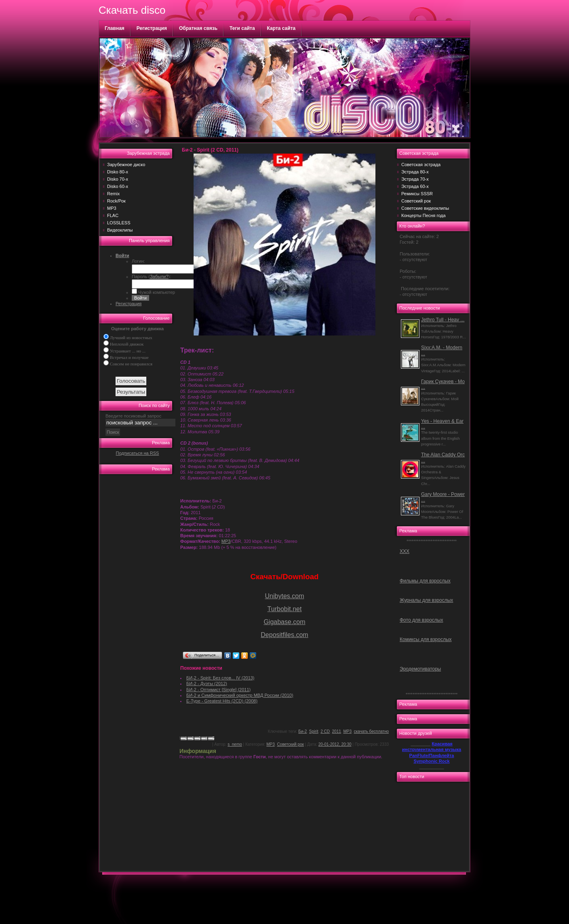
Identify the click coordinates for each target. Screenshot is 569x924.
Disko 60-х (118, 186)
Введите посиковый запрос (133, 416)
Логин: (138, 261)
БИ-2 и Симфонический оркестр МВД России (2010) (240, 695)
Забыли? (159, 276)
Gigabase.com (284, 622)
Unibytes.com (285, 596)
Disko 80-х (118, 172)
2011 (337, 731)
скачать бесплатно (372, 731)
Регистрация (152, 28)
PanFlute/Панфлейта (432, 755)
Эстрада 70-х (415, 179)
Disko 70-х (118, 179)
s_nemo (235, 744)
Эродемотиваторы (420, 669)
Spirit (314, 731)
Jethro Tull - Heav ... (443, 320)
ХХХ (405, 551)
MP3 (112, 208)
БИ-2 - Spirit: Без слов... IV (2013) (220, 678)
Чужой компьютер (156, 292)
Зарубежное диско (126, 165)
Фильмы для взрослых (425, 581)
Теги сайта (242, 28)
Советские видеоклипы (425, 208)
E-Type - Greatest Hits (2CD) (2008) (222, 701)
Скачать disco (132, 10)
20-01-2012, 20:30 (335, 744)
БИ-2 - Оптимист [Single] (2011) (218, 690)
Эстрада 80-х (415, 172)
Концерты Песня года (424, 215)
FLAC (113, 215)
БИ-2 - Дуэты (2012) (207, 684)
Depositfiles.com (284, 635)
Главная (115, 28)
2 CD (325, 731)
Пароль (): (151, 276)
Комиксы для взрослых (426, 639)
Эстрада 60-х (415, 186)
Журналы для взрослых (426, 600)
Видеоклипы (120, 230)
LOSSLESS (119, 223)
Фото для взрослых (421, 620)
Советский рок (290, 744)
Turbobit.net (285, 609)
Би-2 (302, 731)
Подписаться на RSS (138, 453)
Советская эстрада (421, 165)
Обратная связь (198, 28)
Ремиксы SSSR (417, 194)
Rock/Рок (116, 201)
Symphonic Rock (431, 761)
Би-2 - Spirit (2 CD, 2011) (210, 150)
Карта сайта (281, 28)
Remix (113, 194)
